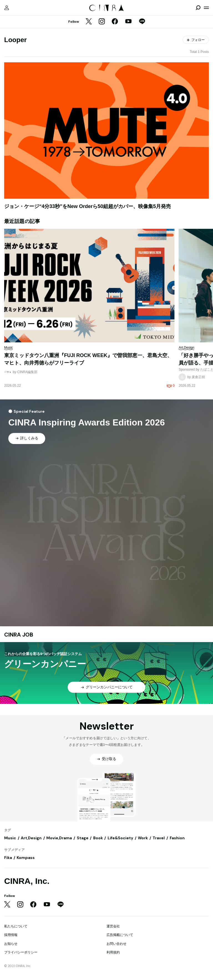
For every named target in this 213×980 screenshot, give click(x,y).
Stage (83, 838)
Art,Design (31, 838)
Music (10, 838)
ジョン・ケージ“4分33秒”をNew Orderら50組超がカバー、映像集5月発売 (88, 206)
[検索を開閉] (198, 8)
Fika (8, 858)
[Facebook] (115, 22)
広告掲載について (120, 935)
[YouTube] (128, 22)
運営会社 (113, 926)
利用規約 (113, 952)
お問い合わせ (116, 944)
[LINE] (142, 22)
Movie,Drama (59, 838)
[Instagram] (102, 22)
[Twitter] (89, 22)
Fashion (177, 838)
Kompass (26, 858)
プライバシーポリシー (21, 952)
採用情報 (11, 935)
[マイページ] (7, 8)
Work (143, 838)
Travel (159, 838)
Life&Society (120, 838)
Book (98, 838)
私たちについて (16, 926)
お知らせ (11, 944)
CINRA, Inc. (27, 881)
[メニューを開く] (206, 8)
